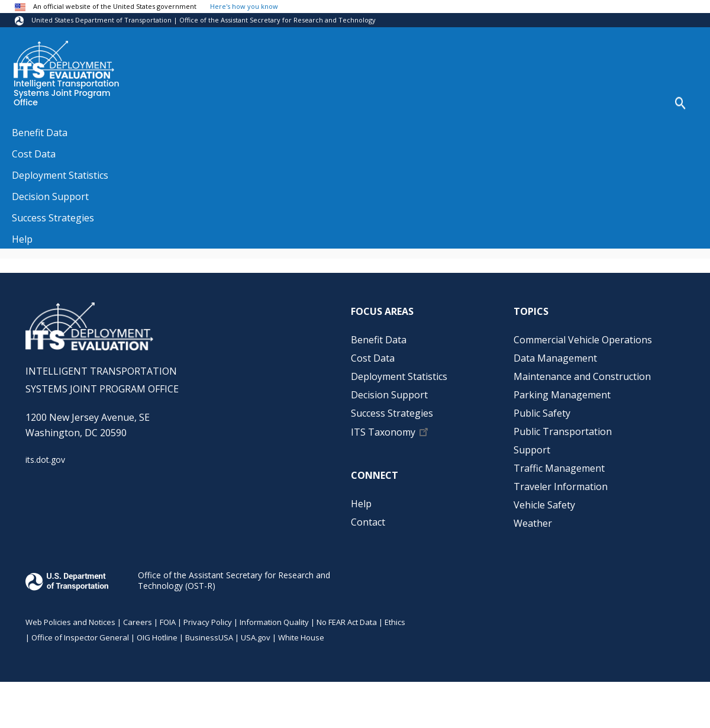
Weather (533, 523)
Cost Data (373, 358)
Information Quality (274, 622)
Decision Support (389, 395)
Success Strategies (392, 413)
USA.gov (256, 637)
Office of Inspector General (80, 637)
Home (24, 130)
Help (361, 504)
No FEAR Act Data (347, 622)
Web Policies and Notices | (74, 622)
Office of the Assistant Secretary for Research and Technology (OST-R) (234, 580)
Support (532, 450)
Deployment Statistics (399, 376)
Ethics (395, 622)
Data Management (555, 358)
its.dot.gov (45, 460)
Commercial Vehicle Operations (583, 340)
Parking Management (562, 395)
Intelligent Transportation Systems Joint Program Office (67, 94)
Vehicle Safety (544, 505)
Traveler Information (561, 487)
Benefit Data (379, 340)
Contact (368, 522)
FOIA (168, 622)
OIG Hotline (157, 637)
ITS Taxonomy (383, 432)
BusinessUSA (209, 637)
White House (301, 637)
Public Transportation (563, 431)
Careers (138, 622)
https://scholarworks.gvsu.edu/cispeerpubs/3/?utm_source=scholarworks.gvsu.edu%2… (230, 237)
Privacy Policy (208, 622)
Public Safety (542, 413)
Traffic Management (559, 468)
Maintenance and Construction (582, 376)
